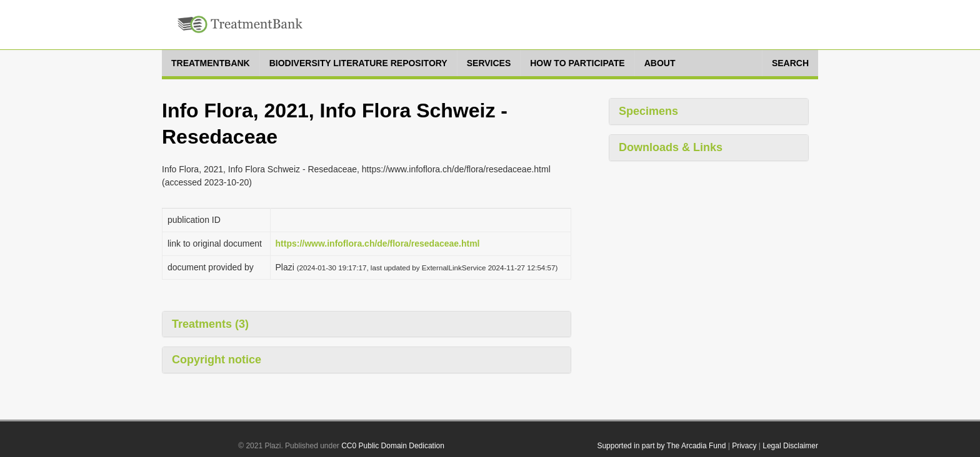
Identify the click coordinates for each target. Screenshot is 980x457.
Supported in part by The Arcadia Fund (661, 446)
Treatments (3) (210, 324)
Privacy (744, 446)
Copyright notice (217, 360)
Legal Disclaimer (790, 446)
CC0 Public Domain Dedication (393, 446)
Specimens (648, 111)
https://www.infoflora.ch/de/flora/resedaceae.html (378, 243)
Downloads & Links (671, 147)
